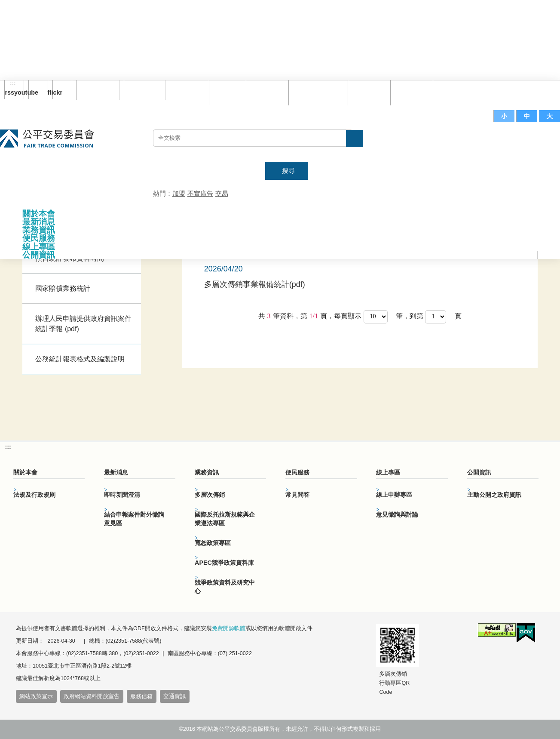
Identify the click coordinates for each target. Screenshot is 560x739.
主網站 (543, 142)
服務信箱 (452, 92)
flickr (57, 92)
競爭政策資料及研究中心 (225, 587)
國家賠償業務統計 (63, 288)
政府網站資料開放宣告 (92, 696)
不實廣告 (200, 193)
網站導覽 (265, 92)
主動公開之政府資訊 (494, 495)
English (141, 90)
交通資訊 (174, 696)
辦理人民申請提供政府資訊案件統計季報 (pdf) (83, 324)
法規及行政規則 (34, 495)
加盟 (179, 193)
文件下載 (410, 92)
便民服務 (39, 238)
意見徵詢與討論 (397, 514)
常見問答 (367, 92)
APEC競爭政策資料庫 (224, 563)
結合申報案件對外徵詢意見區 (134, 519)
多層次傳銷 (210, 495)
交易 (222, 193)
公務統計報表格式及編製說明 (80, 359)
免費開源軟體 (229, 628)
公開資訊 (39, 255)
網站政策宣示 (36, 696)
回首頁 (225, 92)
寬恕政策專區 (213, 543)
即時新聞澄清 (122, 495)
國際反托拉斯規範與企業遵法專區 (225, 519)
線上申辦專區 (394, 495)
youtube (33, 92)
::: (13, 83)
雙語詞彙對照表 (316, 92)
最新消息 (39, 222)
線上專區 (39, 247)
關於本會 (39, 214)
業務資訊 (39, 230)
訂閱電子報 (98, 90)
